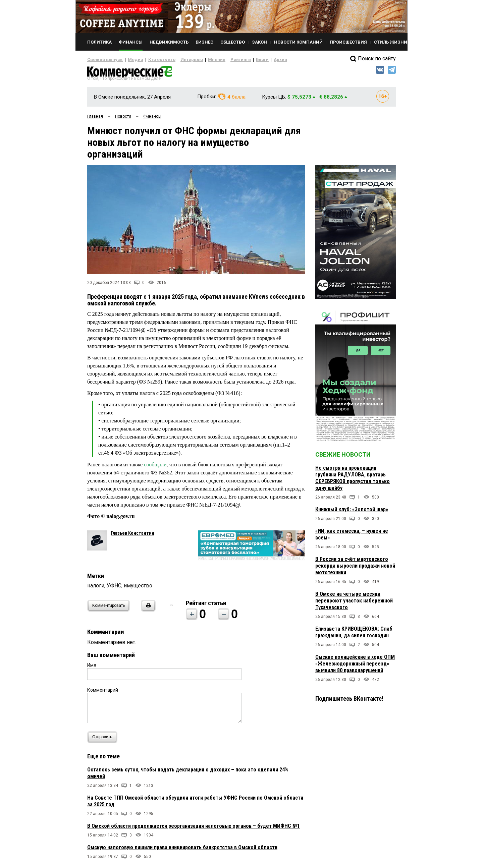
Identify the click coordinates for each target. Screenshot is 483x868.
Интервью (178, 60)
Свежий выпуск (102, 60)
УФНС (114, 588)
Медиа (129, 60)
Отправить (104, 739)
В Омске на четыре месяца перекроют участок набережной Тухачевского (354, 603)
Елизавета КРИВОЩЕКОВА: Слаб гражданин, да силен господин (354, 635)
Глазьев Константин (132, 535)
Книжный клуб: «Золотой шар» (352, 512)
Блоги (240, 60)
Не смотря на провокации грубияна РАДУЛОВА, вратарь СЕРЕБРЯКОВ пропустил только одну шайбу (353, 481)
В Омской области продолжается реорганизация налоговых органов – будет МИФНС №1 (194, 828)
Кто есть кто (152, 60)
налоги (96, 588)
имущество (138, 588)
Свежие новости (343, 457)
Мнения (200, 60)
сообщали (155, 467)
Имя (92, 668)
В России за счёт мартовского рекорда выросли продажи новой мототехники (355, 568)
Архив (257, 60)
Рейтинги (221, 60)
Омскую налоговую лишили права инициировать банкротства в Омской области (182, 850)
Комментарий (103, 692)
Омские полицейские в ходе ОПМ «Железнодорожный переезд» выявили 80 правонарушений (355, 666)
